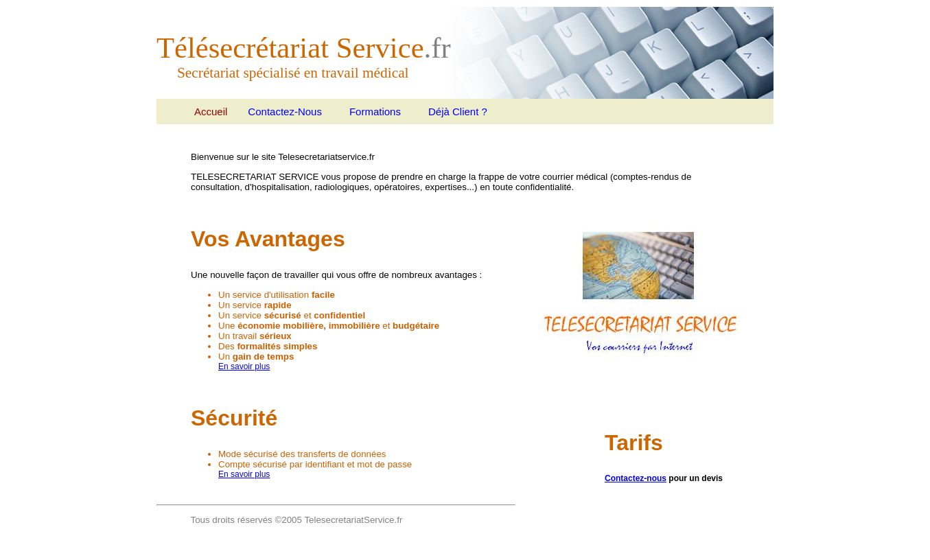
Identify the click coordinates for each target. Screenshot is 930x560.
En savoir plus (244, 366)
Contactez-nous (636, 478)
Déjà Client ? (458, 112)
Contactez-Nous (285, 112)
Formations (375, 112)
